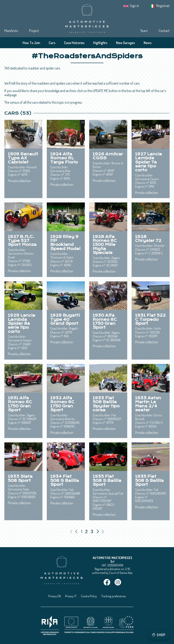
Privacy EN (55, 596)
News (148, 43)
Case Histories (74, 43)
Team (144, 31)
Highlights (100, 43)
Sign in (134, 6)
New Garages (125, 43)
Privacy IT (71, 596)
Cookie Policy (89, 596)
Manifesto (11, 31)
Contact (164, 31)
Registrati (163, 6)
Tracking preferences (113, 596)
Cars (52, 43)
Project (34, 31)
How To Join (31, 43)
